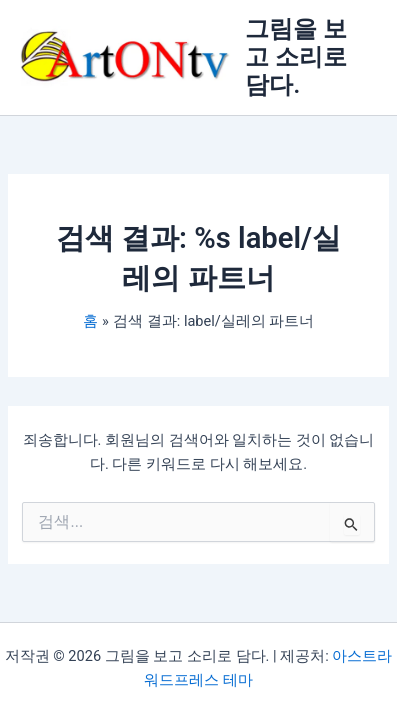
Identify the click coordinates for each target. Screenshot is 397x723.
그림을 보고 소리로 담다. (296, 57)
